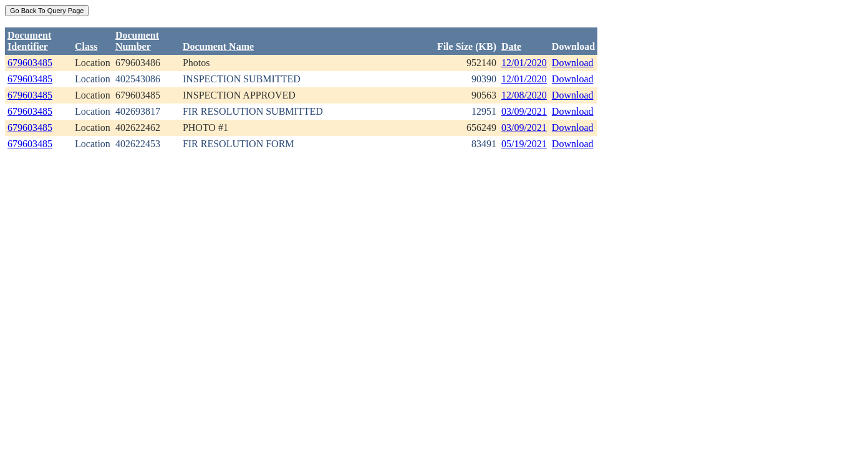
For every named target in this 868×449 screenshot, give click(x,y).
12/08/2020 (524, 95)
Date (511, 46)
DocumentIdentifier (29, 41)
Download (573, 63)
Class (86, 46)
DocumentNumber (137, 41)
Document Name (218, 46)
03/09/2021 (524, 111)
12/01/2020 (524, 63)
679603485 (30, 63)
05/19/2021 (524, 144)
